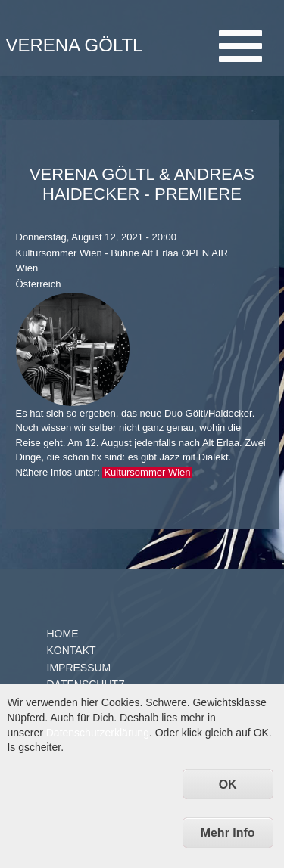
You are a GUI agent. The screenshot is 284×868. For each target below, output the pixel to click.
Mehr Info (228, 833)
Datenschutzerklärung (98, 733)
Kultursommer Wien (147, 472)
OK (228, 784)
